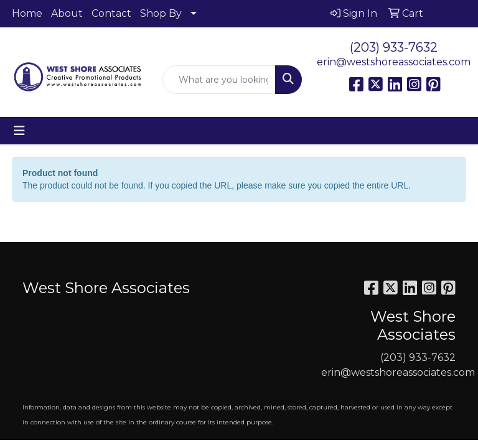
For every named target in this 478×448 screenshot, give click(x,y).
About (67, 13)
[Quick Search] (219, 80)
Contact (111, 13)
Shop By (161, 13)
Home (27, 13)
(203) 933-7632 (394, 47)
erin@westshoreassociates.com (394, 62)
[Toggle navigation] (19, 131)
